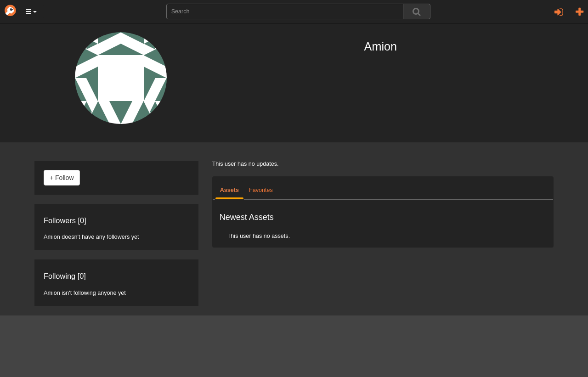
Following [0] (65, 276)
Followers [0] (65, 220)
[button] (31, 11)
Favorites (261, 190)
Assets (229, 190)
